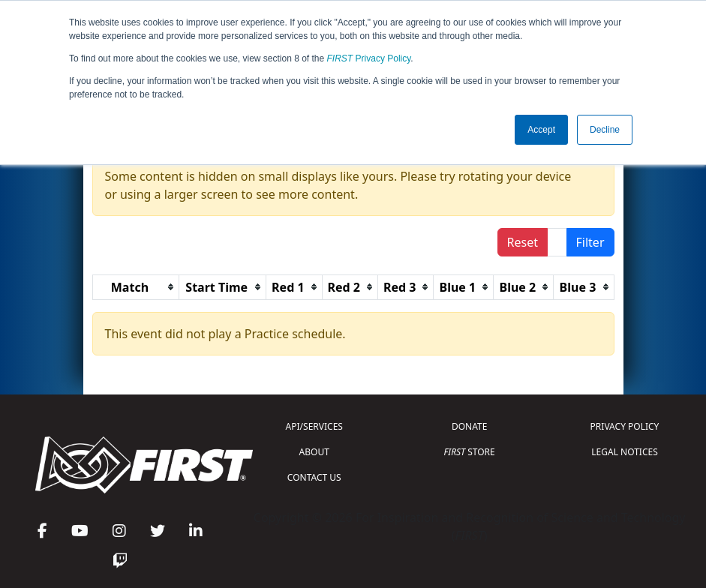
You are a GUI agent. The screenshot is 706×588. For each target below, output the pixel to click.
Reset (523, 242)
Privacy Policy (369, 58)
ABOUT (314, 452)
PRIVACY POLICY (625, 426)
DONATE (469, 426)
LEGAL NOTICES (625, 452)
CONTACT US (314, 477)
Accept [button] (541, 130)
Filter (590, 242)
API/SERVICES (314, 426)
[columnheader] (136, 287)
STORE (470, 452)
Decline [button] (605, 130)
